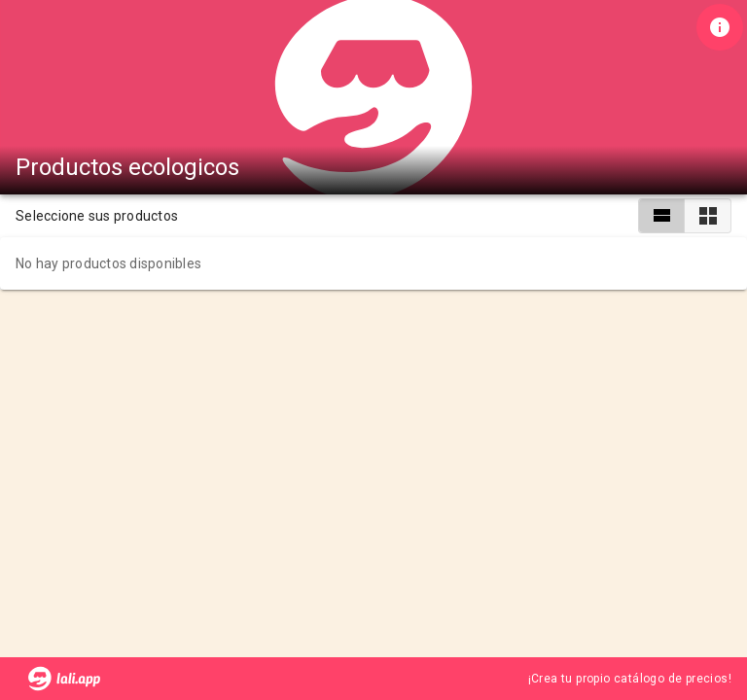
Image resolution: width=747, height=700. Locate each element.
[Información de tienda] (720, 27)
